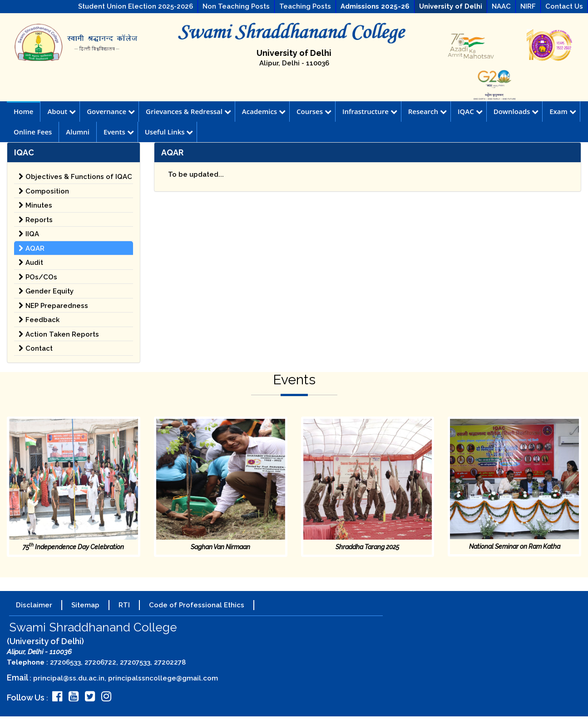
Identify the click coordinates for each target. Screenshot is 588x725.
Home (23, 111)
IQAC (470, 111)
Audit (31, 263)
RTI (124, 605)
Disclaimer (34, 605)
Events (119, 132)
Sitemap (85, 605)
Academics (264, 111)
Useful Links (169, 132)
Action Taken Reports (59, 334)
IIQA (29, 234)
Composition (44, 191)
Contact (36, 348)
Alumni (78, 132)
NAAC (501, 6)
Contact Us (564, 6)
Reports (36, 220)
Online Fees (33, 132)
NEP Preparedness (53, 306)
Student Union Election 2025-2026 (136, 6)
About (62, 111)
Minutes (35, 205)
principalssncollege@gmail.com (163, 678)
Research (427, 111)
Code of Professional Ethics (197, 605)
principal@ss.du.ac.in (69, 678)
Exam (563, 111)
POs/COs (38, 277)
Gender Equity (46, 291)
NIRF (528, 6)
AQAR (32, 248)
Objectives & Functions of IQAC (75, 177)
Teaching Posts (305, 6)
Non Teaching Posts (236, 6)
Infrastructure (370, 111)
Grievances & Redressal (188, 111)
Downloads (516, 111)
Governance (111, 111)
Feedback (39, 320)
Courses (314, 111)
